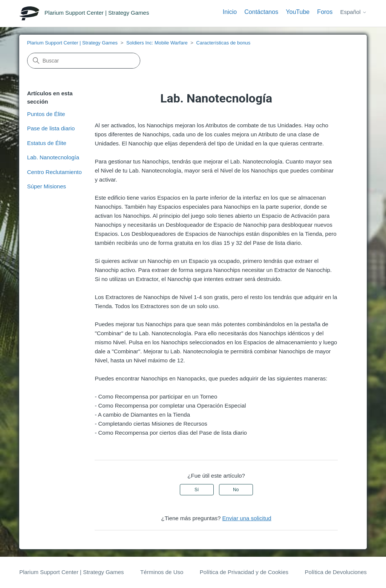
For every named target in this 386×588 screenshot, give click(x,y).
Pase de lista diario (51, 128)
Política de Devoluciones (336, 572)
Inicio (230, 12)
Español (353, 12)
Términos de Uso (162, 572)
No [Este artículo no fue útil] (236, 490)
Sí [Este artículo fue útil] (197, 490)
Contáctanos (261, 12)
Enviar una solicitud (247, 518)
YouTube (298, 12)
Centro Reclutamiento (54, 172)
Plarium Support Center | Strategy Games (72, 43)
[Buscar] (84, 61)
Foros (325, 12)
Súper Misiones (47, 186)
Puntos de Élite (46, 114)
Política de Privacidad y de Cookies (244, 572)
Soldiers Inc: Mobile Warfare (157, 43)
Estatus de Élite (47, 143)
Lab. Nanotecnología (53, 157)
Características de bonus (224, 43)
